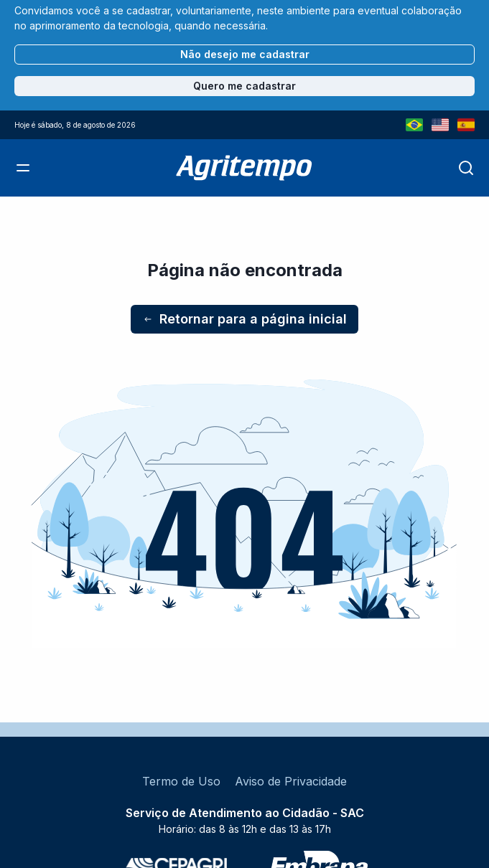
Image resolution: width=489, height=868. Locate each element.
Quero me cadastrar (244, 86)
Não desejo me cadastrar (245, 54)
